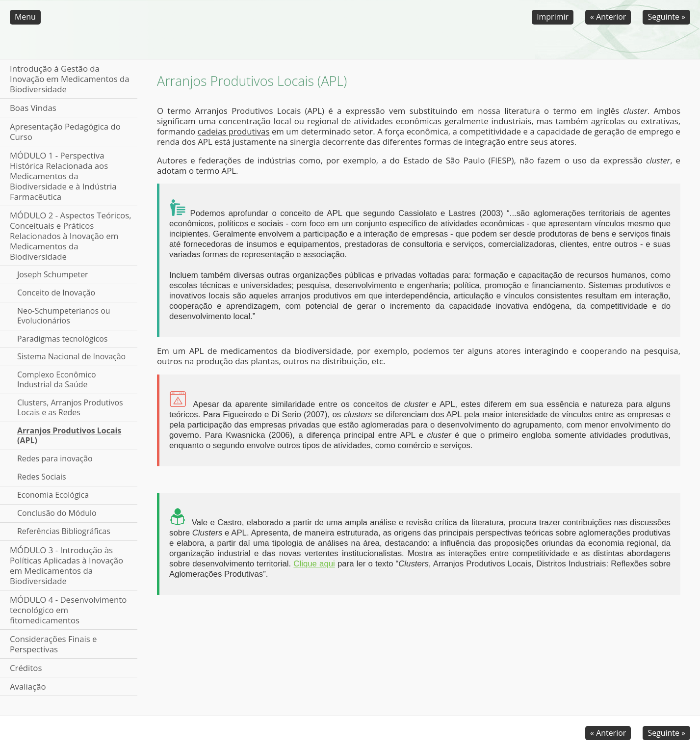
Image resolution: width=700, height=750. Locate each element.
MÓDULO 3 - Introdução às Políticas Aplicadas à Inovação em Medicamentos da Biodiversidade (66, 565)
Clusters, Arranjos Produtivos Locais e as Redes (70, 407)
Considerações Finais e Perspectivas (53, 644)
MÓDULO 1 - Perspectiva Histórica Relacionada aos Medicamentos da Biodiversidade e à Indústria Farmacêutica (63, 176)
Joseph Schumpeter (53, 274)
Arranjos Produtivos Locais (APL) (69, 435)
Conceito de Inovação (56, 293)
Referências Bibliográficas (64, 531)
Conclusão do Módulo (57, 513)
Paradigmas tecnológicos (62, 339)
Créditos (26, 668)
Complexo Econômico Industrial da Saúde (57, 379)
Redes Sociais (42, 477)
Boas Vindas (33, 108)
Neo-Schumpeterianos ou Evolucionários (64, 316)
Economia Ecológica (53, 495)
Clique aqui (314, 564)
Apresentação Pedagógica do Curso (65, 132)
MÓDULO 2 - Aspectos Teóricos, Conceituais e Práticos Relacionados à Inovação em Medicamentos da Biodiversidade (71, 236)
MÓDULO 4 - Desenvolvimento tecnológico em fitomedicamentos (68, 610)
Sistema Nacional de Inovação (71, 356)
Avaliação (28, 686)
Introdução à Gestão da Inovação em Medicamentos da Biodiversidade (70, 79)
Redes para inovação (55, 458)
